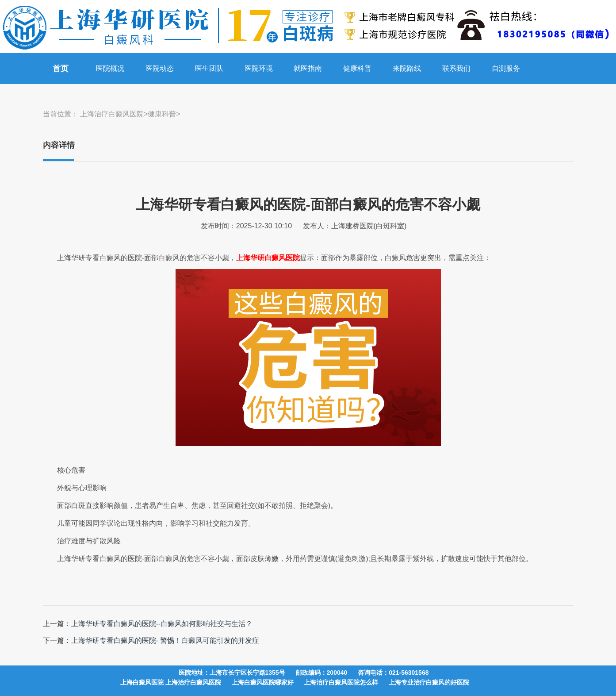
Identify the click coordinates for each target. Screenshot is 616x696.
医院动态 (160, 68)
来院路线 (407, 68)
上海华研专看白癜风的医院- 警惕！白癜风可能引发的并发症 (165, 640)
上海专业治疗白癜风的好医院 (429, 682)
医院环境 (259, 68)
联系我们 (456, 68)
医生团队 (209, 68)
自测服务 (506, 68)
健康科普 (357, 68)
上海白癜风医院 (143, 682)
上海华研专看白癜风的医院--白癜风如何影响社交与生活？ (162, 624)
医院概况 (110, 68)
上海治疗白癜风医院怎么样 (341, 682)
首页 (61, 69)
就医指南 (308, 68)
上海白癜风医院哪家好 (263, 682)
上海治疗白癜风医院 (112, 114)
